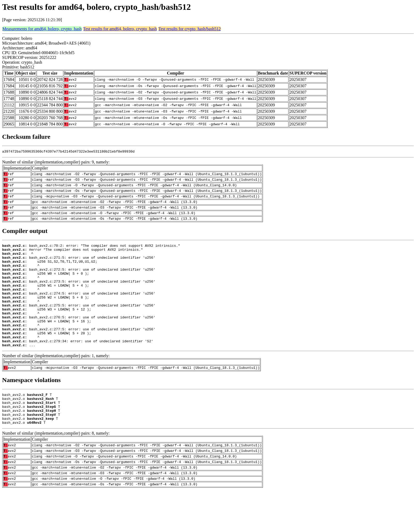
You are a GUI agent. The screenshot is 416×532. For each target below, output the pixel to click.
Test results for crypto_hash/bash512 (190, 29)
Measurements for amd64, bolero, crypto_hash (42, 29)
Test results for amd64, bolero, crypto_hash (120, 29)
